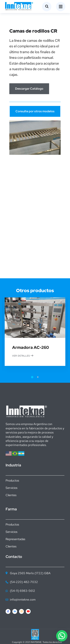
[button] (62, 636)
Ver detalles (23, 356)
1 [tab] (32, 377)
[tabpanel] (35, 337)
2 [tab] (38, 377)
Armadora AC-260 (31, 348)
